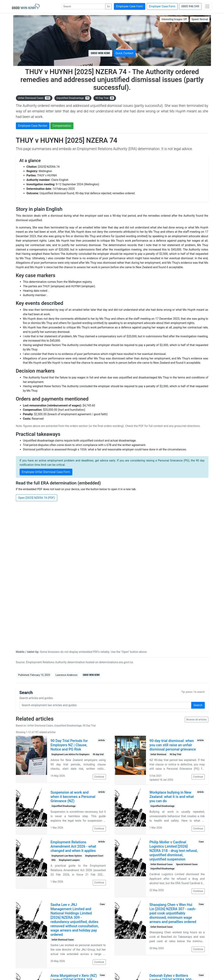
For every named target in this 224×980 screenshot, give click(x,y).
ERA (54, 860)
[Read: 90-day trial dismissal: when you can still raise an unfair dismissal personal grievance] (130, 760)
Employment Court (94, 856)
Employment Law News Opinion (67, 856)
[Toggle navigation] (207, 6)
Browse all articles (197, 719)
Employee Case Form (130, 6)
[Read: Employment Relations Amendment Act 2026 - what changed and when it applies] (31, 863)
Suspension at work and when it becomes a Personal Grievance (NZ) (73, 797)
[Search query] (105, 705)
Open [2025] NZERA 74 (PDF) (37, 498)
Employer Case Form (162, 6)
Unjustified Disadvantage (73, 98)
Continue (99, 777)
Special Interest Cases (187, 864)
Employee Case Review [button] (33, 126)
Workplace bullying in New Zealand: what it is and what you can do (172, 797)
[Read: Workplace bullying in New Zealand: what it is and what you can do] (130, 811)
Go (109, 6)
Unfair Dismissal (158, 754)
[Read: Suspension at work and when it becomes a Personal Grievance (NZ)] (31, 811)
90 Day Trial (105, 98)
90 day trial (98, 754)
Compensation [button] (62, 126)
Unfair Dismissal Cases (34, 98)
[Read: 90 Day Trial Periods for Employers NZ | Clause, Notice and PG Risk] (31, 759)
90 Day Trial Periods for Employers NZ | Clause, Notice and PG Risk (69, 745)
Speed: (200, 19)
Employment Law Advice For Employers (70, 754)
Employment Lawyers (69, 860)
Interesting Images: (174, 19)
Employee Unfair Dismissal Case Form (46, 472)
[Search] (84, 7)
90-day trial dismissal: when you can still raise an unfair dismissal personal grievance (173, 745)
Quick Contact (124, 53)
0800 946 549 (190, 6)
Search (198, 705)
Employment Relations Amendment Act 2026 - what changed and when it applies (73, 846)
